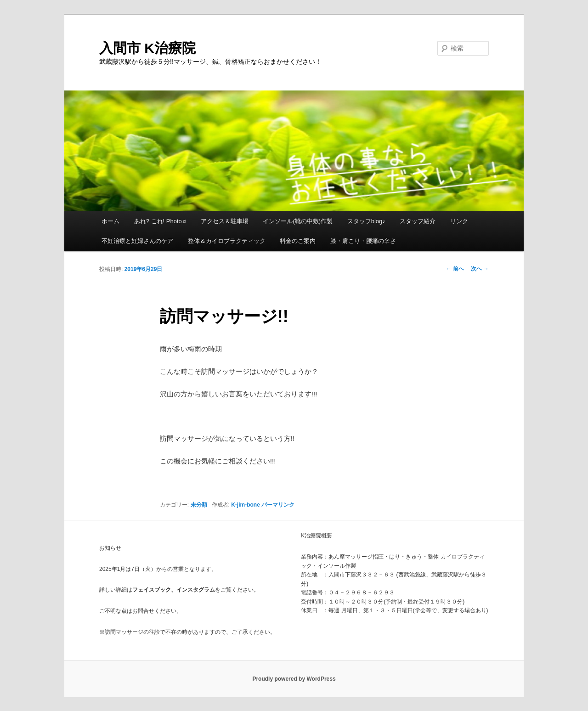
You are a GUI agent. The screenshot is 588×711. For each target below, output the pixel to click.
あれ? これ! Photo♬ (160, 221)
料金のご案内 (298, 241)
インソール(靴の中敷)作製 (298, 221)
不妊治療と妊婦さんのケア (137, 241)
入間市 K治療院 (147, 48)
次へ (480, 269)
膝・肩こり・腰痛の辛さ (363, 241)
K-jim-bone (246, 505)
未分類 (199, 505)
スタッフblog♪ (366, 221)
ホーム (110, 221)
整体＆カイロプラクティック (227, 241)
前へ (455, 269)
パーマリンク (278, 505)
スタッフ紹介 (418, 221)
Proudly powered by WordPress (294, 679)
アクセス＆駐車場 (225, 221)
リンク (459, 221)
